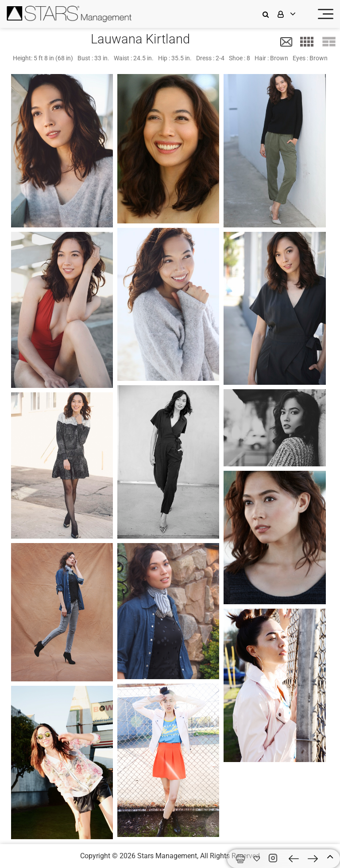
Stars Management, (168, 856)
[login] (292, 14)
